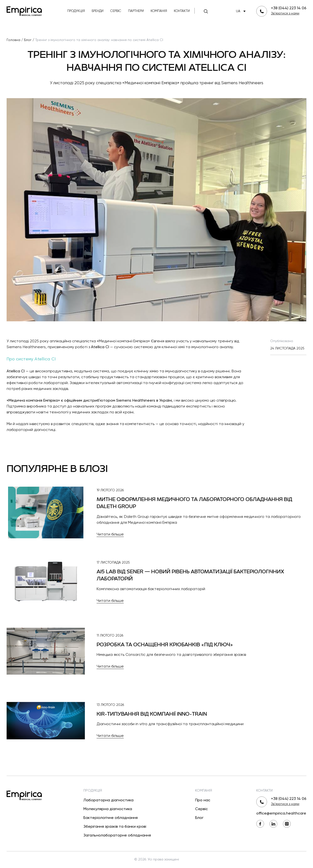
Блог (199, 818)
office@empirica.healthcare (281, 814)
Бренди (98, 11)
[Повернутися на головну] (24, 11)
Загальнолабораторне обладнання (117, 836)
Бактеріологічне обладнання (111, 818)
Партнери (136, 11)
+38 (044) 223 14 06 (289, 8)
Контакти (182, 11)
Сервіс (116, 11)
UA (242, 11)
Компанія (159, 11)
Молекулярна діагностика (108, 809)
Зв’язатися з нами (285, 13)
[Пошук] (206, 11)
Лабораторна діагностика (108, 800)
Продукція (76, 11)
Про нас (203, 800)
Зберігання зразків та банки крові (115, 827)
